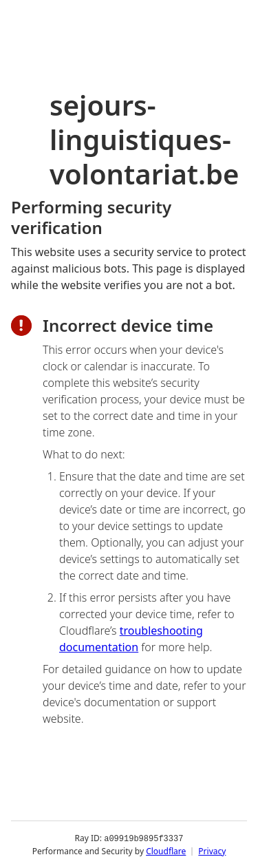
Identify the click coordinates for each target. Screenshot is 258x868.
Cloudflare (166, 850)
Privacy (212, 850)
